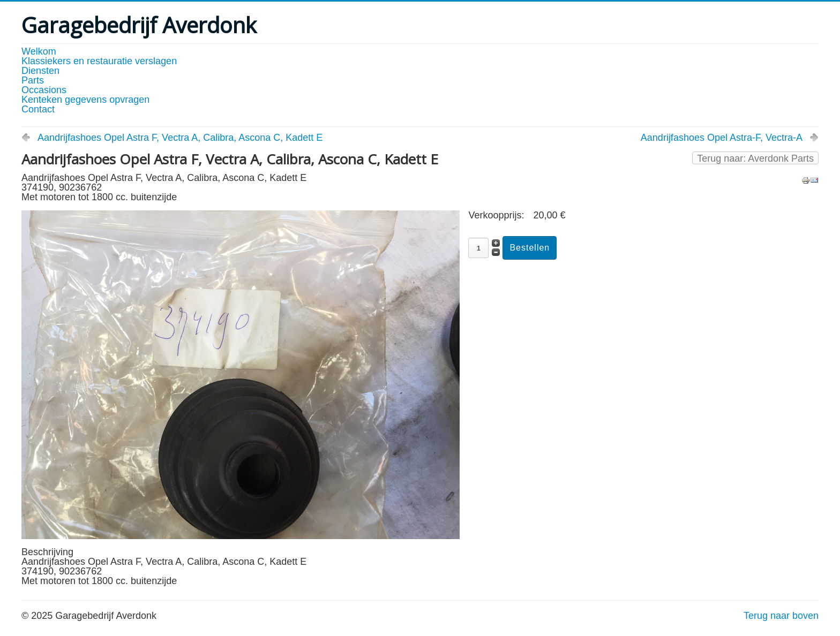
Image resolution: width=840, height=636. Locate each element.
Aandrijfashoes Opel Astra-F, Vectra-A (722, 138)
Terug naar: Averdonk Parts (755, 158)
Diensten (40, 71)
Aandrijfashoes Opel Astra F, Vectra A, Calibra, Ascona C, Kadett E (180, 138)
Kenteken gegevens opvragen (85, 100)
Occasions (44, 90)
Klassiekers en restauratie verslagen (99, 61)
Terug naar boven (781, 616)
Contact (38, 109)
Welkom (39, 51)
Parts (33, 80)
